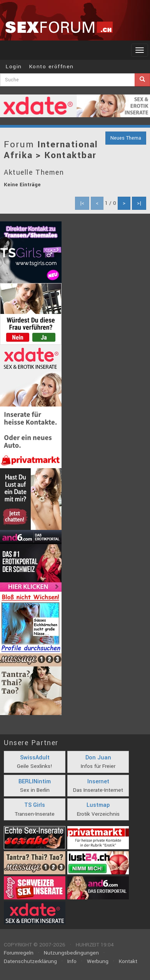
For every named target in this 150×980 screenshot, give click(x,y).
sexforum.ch (59, 27)
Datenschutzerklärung (30, 961)
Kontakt (128, 961)
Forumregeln (19, 953)
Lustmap (98, 805)
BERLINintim (35, 782)
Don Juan (98, 758)
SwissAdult (35, 758)
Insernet (98, 782)
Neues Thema (126, 138)
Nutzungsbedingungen (71, 953)
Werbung (98, 961)
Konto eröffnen (52, 67)
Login (14, 67)
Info (72, 961)
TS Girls (35, 805)
